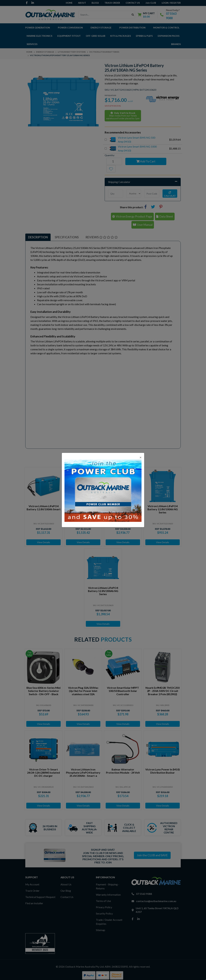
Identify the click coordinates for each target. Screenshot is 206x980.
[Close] (141, 457)
